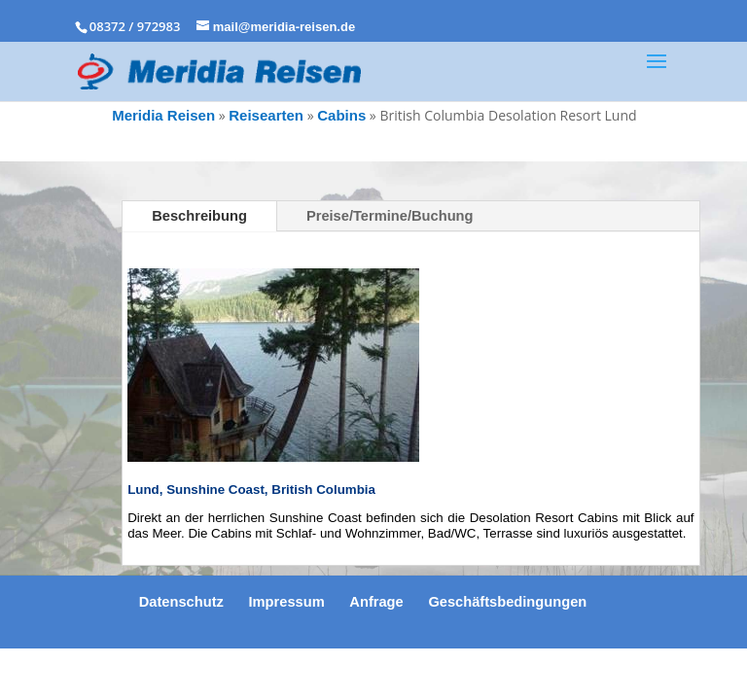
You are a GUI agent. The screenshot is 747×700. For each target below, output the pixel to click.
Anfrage (376, 602)
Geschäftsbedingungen (507, 602)
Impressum (287, 602)
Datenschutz (181, 602)
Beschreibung (199, 216)
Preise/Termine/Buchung (390, 216)
